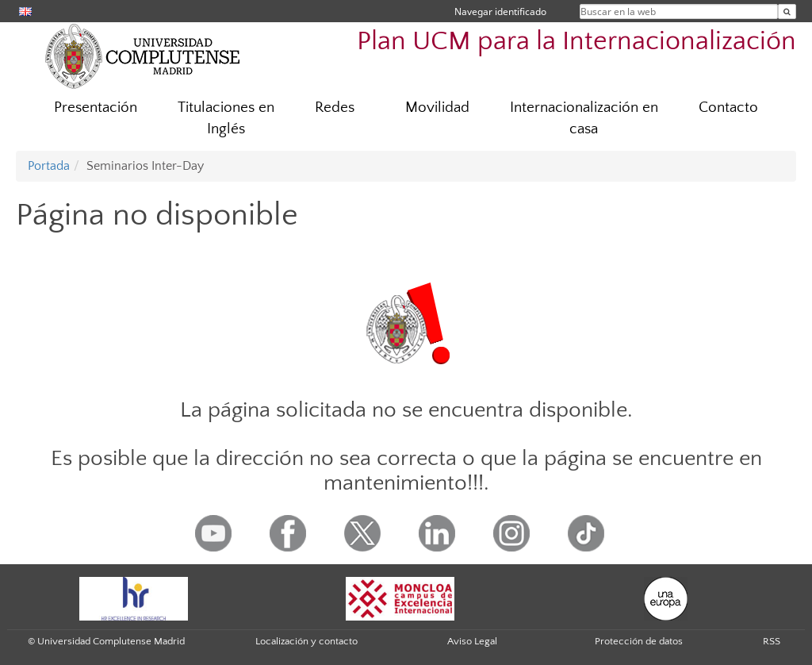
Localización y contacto (306, 641)
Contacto (728, 108)
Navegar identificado (500, 12)
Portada (49, 166)
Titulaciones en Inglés (226, 118)
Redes (335, 108)
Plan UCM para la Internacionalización (576, 42)
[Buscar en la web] (787, 12)
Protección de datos (639, 641)
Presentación (96, 108)
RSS (772, 641)
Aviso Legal (472, 641)
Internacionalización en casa (584, 118)
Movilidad (437, 108)
